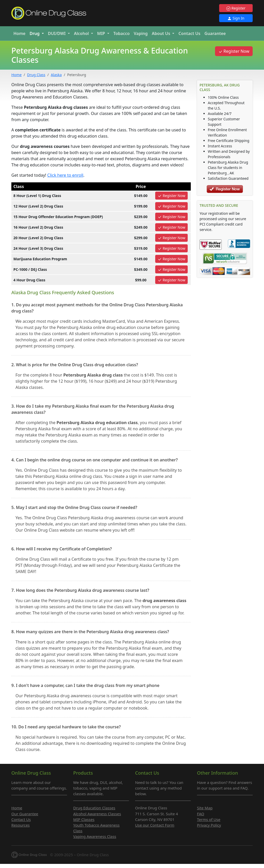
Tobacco (122, 33)
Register (236, 8)
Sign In (236, 18)
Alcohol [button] (82, 33)
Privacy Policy (209, 825)
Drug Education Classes (94, 808)
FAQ (201, 814)
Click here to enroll (65, 175)
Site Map (205, 808)
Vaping (141, 33)
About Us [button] (162, 33)
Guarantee (215, 33)
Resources (20, 825)
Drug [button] (35, 33)
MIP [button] (102, 33)
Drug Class (36, 75)
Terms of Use (209, 819)
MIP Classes (84, 819)
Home (19, 33)
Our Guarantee (25, 814)
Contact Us (189, 33)
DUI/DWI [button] (57, 33)
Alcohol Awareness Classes (97, 814)
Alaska (56, 75)
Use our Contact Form (155, 825)
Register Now (234, 51)
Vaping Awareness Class (95, 836)
